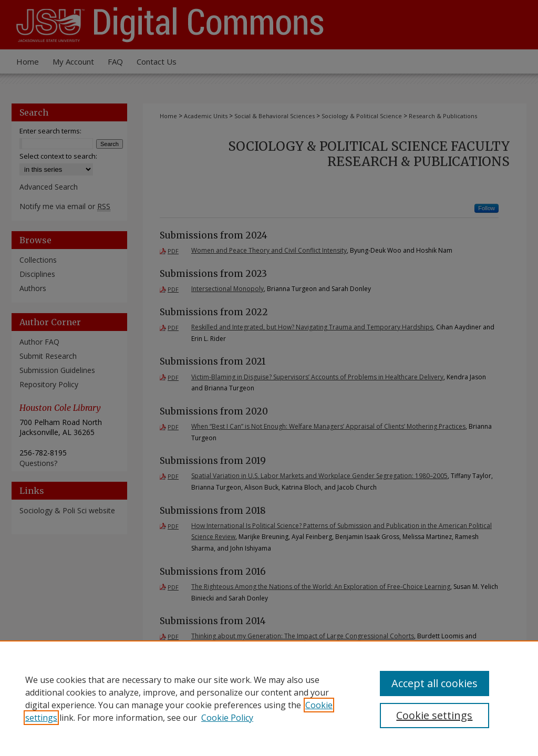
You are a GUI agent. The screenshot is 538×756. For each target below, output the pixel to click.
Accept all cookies (434, 683)
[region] (269, 698)
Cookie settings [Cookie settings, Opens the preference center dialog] (434, 715)
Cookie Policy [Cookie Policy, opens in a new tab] (227, 718)
